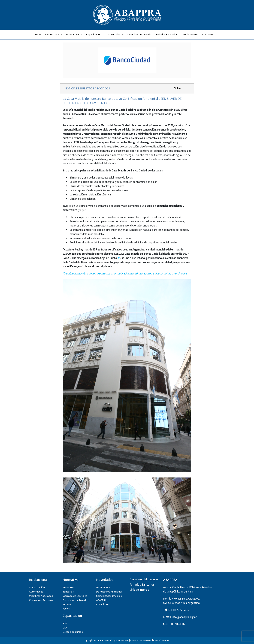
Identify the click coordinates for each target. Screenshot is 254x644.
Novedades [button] (115, 34)
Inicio (38, 34)
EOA (65, 623)
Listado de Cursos (73, 632)
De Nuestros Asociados (109, 592)
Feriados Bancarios (167, 34)
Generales (68, 587)
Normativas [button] (73, 34)
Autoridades (36, 592)
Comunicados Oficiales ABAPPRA (109, 598)
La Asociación (37, 587)
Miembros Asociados (41, 596)
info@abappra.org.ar (184, 617)
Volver (178, 88)
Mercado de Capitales (75, 596)
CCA (65, 628)
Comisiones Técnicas (41, 600)
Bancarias (68, 592)
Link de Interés (190, 34)
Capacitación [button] (94, 34)
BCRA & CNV (103, 604)
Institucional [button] (53, 34)
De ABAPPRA (103, 587)
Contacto (208, 34)
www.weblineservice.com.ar (157, 640)
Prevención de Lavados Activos (76, 602)
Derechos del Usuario (140, 34)
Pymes (66, 609)
